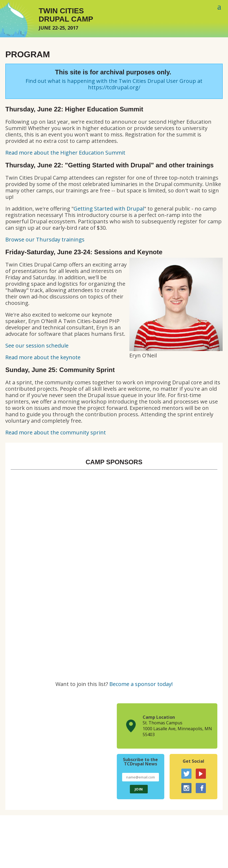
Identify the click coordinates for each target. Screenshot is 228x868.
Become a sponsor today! (141, 684)
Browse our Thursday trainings (45, 239)
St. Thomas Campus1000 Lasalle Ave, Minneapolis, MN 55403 (177, 728)
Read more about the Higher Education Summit (65, 153)
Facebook (201, 788)
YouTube (201, 774)
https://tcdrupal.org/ (114, 87)
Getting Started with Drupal (109, 209)
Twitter (186, 774)
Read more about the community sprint (56, 432)
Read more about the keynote (43, 357)
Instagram (186, 788)
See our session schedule (37, 346)
